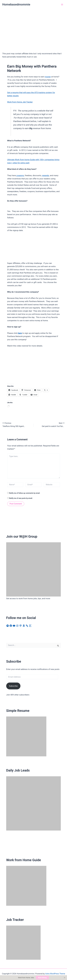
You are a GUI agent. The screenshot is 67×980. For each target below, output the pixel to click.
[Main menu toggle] (62, 5)
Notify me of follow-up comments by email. (25, 493)
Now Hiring (42, 978)
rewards (45, 175)
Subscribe (13, 686)
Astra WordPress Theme (55, 974)
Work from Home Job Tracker (20, 102)
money (48, 77)
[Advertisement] (33, 26)
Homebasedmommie (16, 4)
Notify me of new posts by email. (21, 498)
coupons (20, 175)
